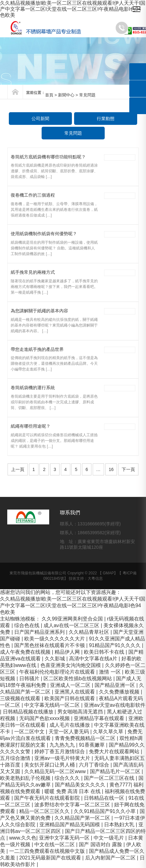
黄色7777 (120, 785)
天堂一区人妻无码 (69, 732)
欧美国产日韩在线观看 (70, 698)
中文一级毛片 (109, 838)
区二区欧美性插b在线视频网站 (78, 679)
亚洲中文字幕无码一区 (65, 838)
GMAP (108, 573)
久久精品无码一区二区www (56, 771)
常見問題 (73, 133)
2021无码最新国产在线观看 (51, 858)
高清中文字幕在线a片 (94, 659)
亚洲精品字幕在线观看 (100, 718)
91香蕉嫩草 (92, 745)
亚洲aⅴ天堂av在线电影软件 (115, 705)
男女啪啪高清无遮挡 (81, 712)
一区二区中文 (30, 732)
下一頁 (128, 469)
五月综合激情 (16, 758)
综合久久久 (68, 778)
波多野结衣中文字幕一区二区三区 (73, 805)
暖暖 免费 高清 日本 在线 (73, 791)
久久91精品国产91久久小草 (105, 811)
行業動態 (106, 119)
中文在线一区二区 (55, 844)
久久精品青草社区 (90, 632)
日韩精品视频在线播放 (29, 712)
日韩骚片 (30, 679)
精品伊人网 (68, 652)
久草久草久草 (109, 732)
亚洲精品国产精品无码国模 (70, 825)
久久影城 (55, 659)
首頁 (49, 95)
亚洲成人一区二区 (71, 685)
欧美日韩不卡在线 (105, 652)
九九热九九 (63, 745)
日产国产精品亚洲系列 (40, 632)
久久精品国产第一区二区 (83, 818)
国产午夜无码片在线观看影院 (48, 798)
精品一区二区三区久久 (45, 811)
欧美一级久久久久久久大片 (55, 639)
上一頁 (18, 469)
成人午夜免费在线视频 (26, 652)
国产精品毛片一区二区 (116, 771)
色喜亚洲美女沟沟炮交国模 (71, 665)
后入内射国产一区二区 (111, 858)
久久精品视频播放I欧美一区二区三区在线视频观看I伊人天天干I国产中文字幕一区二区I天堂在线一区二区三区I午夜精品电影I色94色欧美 (73, 9)
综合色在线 (27, 625)
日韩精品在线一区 (105, 798)
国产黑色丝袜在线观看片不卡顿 (50, 645)
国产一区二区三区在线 (110, 778)
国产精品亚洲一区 (115, 685)
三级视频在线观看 (21, 698)
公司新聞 (40, 119)
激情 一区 (111, 672)
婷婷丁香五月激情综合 (60, 752)
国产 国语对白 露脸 (101, 844)
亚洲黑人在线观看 (75, 692)
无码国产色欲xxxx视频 (45, 718)
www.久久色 (23, 838)
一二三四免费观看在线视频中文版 (48, 851)
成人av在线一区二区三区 (72, 625)
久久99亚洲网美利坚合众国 (73, 619)
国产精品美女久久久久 (81, 785)
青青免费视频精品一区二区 (86, 738)
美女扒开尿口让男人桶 (50, 765)
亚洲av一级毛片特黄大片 (63, 758)
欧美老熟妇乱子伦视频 (26, 778)
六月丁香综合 (95, 765)
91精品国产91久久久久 (115, 645)
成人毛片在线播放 (70, 725)
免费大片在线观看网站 (115, 752)
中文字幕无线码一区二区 (53, 705)
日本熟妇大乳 (120, 825)
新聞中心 (66, 95)
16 (111, 469)
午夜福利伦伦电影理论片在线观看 (58, 672)
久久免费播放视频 (120, 692)
